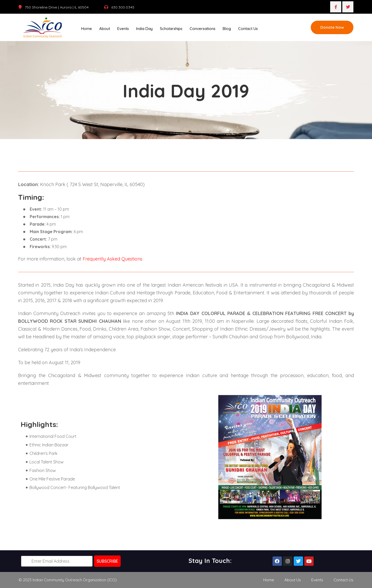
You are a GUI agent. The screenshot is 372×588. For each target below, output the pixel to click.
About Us (293, 580)
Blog (227, 29)
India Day (144, 29)
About (105, 29)
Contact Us (248, 29)
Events (123, 29)
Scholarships (171, 29)
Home (87, 29)
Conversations (203, 29)
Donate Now (332, 27)
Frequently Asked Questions (113, 259)
